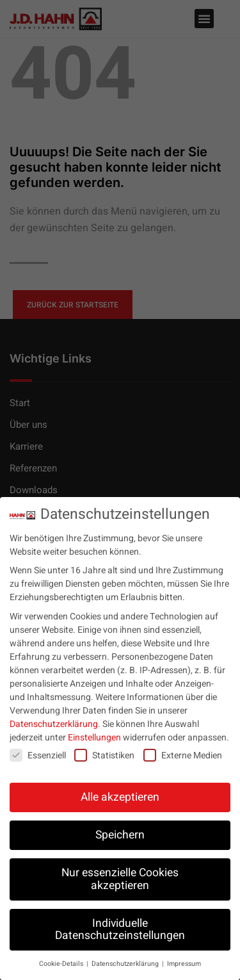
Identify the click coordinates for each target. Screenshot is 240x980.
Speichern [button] (120, 835)
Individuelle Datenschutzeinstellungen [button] (120, 930)
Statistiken (104, 755)
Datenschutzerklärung (54, 724)
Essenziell (38, 755)
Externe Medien (183, 755)
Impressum (184, 964)
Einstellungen (94, 738)
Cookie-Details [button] (62, 964)
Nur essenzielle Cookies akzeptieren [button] (120, 879)
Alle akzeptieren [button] (120, 797)
